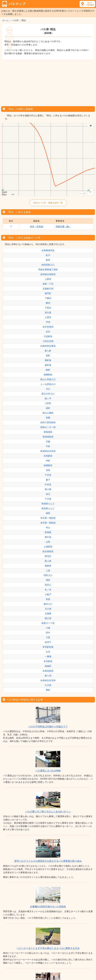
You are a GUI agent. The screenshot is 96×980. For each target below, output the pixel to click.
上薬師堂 (48, 547)
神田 (48, 513)
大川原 (48, 685)
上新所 (48, 279)
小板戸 (48, 594)
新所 (48, 260)
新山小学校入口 (48, 379)
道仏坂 (48, 313)
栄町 (48, 356)
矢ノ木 (48, 590)
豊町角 (48, 360)
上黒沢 (48, 317)
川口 (48, 389)
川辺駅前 (48, 336)
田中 (48, 633)
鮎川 (48, 255)
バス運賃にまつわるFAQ (48, 771)
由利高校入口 (48, 265)
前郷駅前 (48, 465)
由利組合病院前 (48, 274)
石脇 (48, 442)
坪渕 (48, 322)
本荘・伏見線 (37, 227)
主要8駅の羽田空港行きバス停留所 (48, 907)
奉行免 (48, 537)
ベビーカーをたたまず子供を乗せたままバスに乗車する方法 (48, 948)
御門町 (48, 293)
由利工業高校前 (48, 422)
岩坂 (48, 599)
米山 (48, 528)
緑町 (48, 408)
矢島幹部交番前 (48, 346)
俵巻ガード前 (48, 623)
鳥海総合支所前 (48, 451)
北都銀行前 (48, 289)
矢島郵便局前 (48, 250)
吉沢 (48, 332)
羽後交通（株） (63, 227)
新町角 (48, 365)
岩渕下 (48, 642)
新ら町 (48, 351)
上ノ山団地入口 (48, 384)
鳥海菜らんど (48, 504)
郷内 (48, 303)
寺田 (48, 470)
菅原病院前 (48, 437)
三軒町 (48, 403)
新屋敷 (48, 532)
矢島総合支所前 (48, 680)
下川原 (48, 499)
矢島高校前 (48, 671)
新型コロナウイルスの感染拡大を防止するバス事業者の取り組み (48, 861)
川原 (48, 637)
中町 (48, 446)
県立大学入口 (48, 394)
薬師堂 (48, 566)
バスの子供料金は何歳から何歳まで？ (48, 727)
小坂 (48, 628)
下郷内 (48, 298)
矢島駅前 (48, 456)
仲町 (48, 461)
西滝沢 (48, 556)
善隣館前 (48, 375)
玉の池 (48, 609)
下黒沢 (48, 308)
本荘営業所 (48, 327)
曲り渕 (48, 676)
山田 (48, 542)
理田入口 (48, 575)
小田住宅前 (48, 341)
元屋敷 (48, 614)
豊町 (48, 690)
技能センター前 (48, 427)
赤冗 (48, 494)
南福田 (48, 666)
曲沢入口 (48, 604)
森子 (48, 480)
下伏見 (48, 475)
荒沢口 (48, 585)
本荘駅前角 (48, 647)
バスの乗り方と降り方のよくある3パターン (48, 812)
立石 (48, 652)
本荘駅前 (48, 661)
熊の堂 (48, 618)
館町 (48, 370)
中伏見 (48, 485)
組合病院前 (48, 551)
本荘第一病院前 (48, 518)
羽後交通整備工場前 (48, 270)
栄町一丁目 (48, 284)
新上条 (48, 561)
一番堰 (48, 657)
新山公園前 (48, 413)
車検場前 (48, 432)
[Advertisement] (48, 82)
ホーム (5, 20)
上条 (48, 571)
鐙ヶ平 (48, 399)
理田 (48, 580)
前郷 (48, 418)
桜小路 (48, 489)
